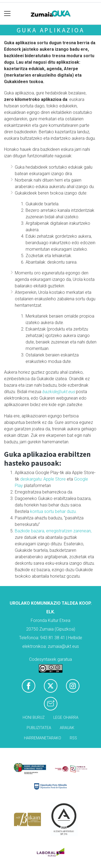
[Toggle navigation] (7, 14)
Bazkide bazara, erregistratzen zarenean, (53, 531)
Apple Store (55, 479)
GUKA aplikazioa (51, 30)
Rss (73, 738)
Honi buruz (34, 718)
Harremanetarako (43, 738)
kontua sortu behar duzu (53, 511)
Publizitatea (39, 728)
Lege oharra (66, 718)
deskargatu (31, 479)
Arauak (67, 728)
